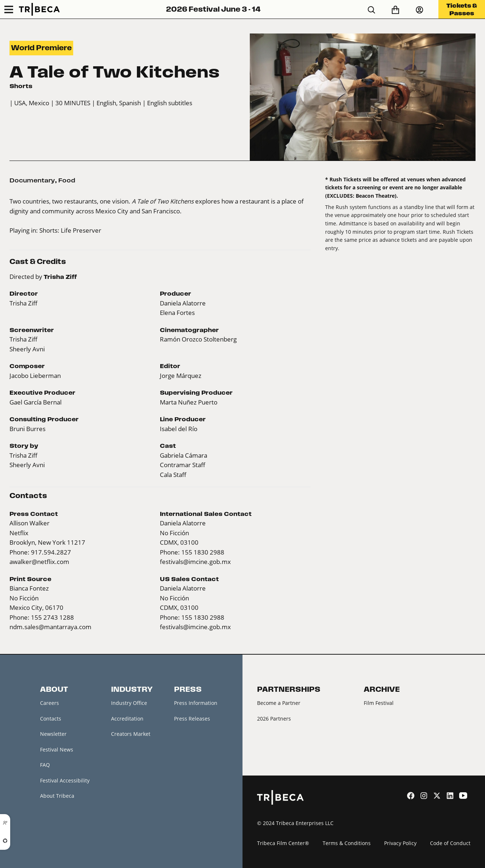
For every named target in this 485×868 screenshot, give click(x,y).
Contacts (51, 719)
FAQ (45, 765)
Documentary (32, 180)
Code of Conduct (450, 843)
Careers (50, 703)
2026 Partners (274, 719)
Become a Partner (279, 703)
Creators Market (131, 734)
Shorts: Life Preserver (70, 230)
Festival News (57, 749)
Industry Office (129, 703)
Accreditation (127, 719)
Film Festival (379, 703)
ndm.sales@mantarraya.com (50, 627)
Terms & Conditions (347, 843)
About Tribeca (57, 796)
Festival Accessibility (65, 780)
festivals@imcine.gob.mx (195, 562)
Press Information (196, 703)
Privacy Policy (400, 843)
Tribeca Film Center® (283, 843)
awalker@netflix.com (39, 562)
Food (67, 180)
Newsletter (53, 734)
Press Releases (192, 719)
